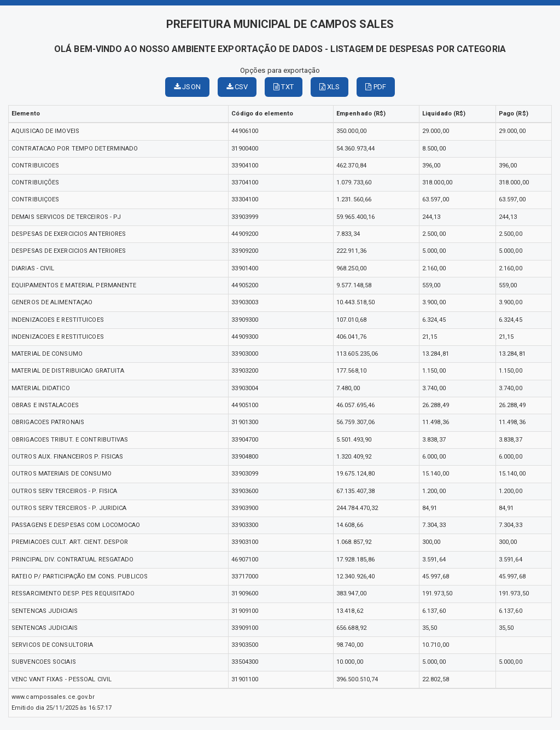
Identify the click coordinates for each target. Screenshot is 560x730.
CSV (237, 87)
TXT (284, 87)
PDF (376, 87)
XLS (330, 87)
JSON (187, 87)
